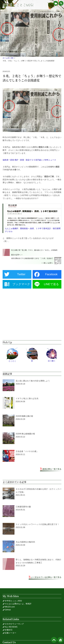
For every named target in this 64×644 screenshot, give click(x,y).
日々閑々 (11, 58)
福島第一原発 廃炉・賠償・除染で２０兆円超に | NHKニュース (29, 160)
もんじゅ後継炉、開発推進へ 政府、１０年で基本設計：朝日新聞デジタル (33, 230)
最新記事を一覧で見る (52, 469)
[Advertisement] (32, 314)
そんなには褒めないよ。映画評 (17, 604)
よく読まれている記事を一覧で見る (46, 577)
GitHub (7, 610)
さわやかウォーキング (13, 624)
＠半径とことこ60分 (18, 5)
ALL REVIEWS (10, 627)
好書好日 (8, 630)
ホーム (5, 58)
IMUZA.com (9, 607)
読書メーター (9, 633)
